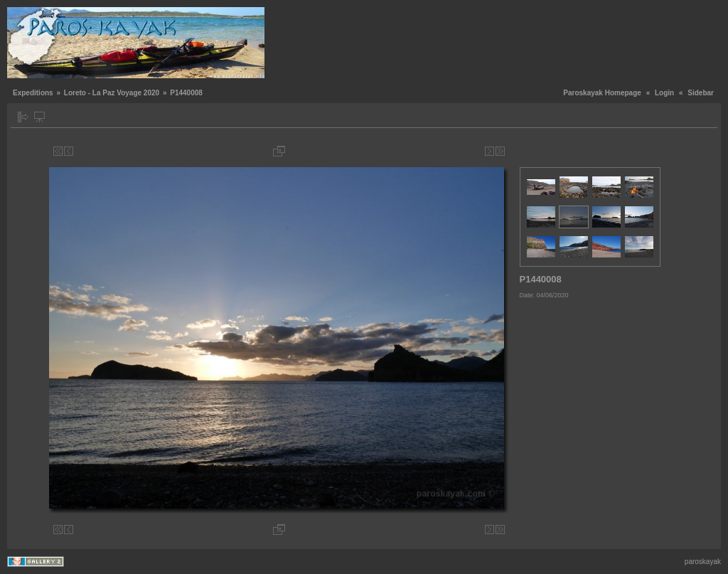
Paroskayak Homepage (602, 93)
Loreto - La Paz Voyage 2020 (112, 93)
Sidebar (701, 93)
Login (664, 93)
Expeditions (33, 93)
